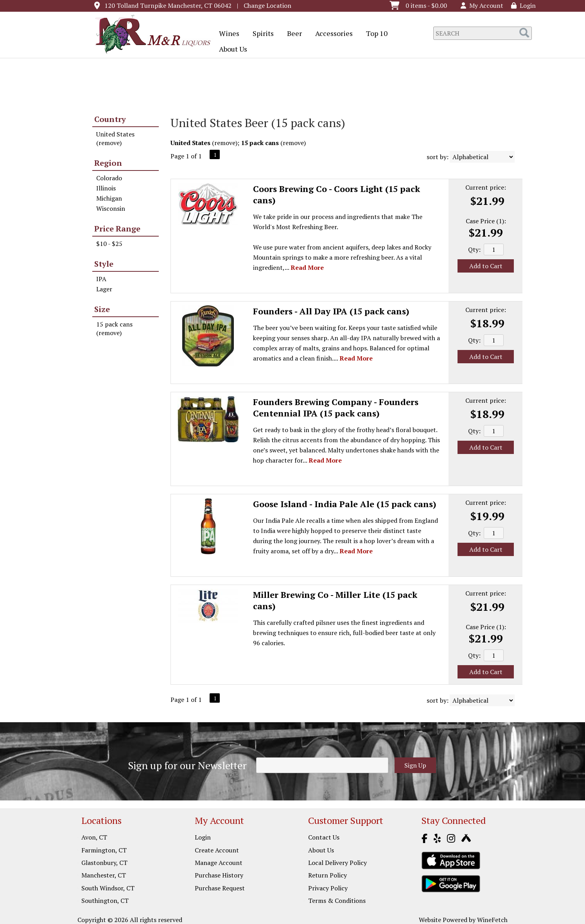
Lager (104, 289)
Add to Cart (486, 266)
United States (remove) (115, 138)
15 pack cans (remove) (114, 328)
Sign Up (415, 765)
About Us (231, 50)
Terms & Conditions (337, 901)
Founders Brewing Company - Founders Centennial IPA (336, 407)
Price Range (117, 229)
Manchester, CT (104, 875)
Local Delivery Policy (337, 863)
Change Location (267, 5)
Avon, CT (94, 837)
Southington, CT (105, 901)
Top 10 (374, 34)
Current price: (486, 187)
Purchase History (219, 875)
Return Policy (327, 875)
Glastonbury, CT (104, 863)
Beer (292, 34)
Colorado (109, 178)
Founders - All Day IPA (331, 311)
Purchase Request (220, 888)
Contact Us (324, 837)
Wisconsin (111, 208)
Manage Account (219, 863)
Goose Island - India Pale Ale (345, 504)
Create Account (217, 850)
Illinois (106, 188)
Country (110, 119)
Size (102, 309)
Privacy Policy (328, 888)
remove (225, 143)
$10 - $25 (109, 244)
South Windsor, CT (108, 888)
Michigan (109, 198)
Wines (227, 34)
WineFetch (492, 920)
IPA (101, 279)
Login (523, 5)
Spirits (261, 34)
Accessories (331, 34)
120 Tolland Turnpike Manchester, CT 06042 (168, 5)
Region (108, 163)
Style (104, 264)
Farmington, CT (104, 850)
